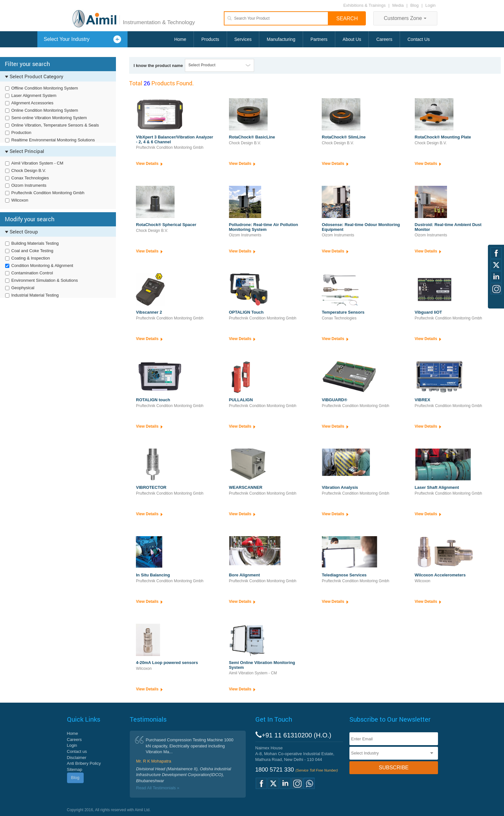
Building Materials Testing (35, 243)
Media (399, 5)
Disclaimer (77, 758)
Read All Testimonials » (158, 788)
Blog (414, 5)
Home (180, 39)
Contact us (77, 751)
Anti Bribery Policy (84, 763)
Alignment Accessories (32, 103)
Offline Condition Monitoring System (45, 88)
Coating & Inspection (31, 258)
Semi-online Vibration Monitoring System (49, 118)
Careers (384, 39)
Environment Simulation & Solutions (45, 280)
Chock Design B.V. (29, 171)
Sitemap (75, 769)
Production (21, 133)
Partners (319, 39)
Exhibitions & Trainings (365, 5)
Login (431, 5)
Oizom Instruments (29, 185)
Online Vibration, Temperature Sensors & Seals (55, 125)
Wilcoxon (20, 200)
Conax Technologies (30, 178)
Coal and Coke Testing (32, 251)
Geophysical (23, 288)
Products (210, 39)
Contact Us (418, 39)
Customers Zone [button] (405, 18)
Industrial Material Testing (35, 295)
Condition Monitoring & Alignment (42, 266)
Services (243, 39)
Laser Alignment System (34, 95)
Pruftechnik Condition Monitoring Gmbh (48, 193)
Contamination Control (32, 273)
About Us (352, 39)
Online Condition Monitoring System (45, 110)
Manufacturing (281, 39)
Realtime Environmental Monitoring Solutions (53, 140)
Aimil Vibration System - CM (37, 163)
